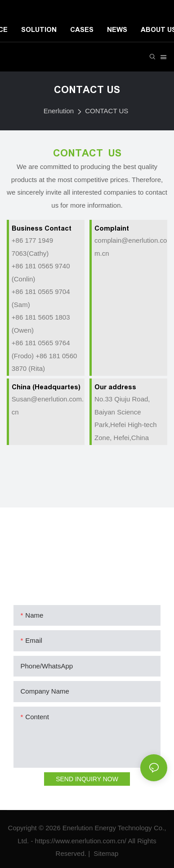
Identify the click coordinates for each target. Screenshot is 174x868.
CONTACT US (107, 111)
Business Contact (42, 228)
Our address (115, 387)
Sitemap (105, 853)
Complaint (112, 228)
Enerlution (59, 111)
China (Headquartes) (46, 387)
